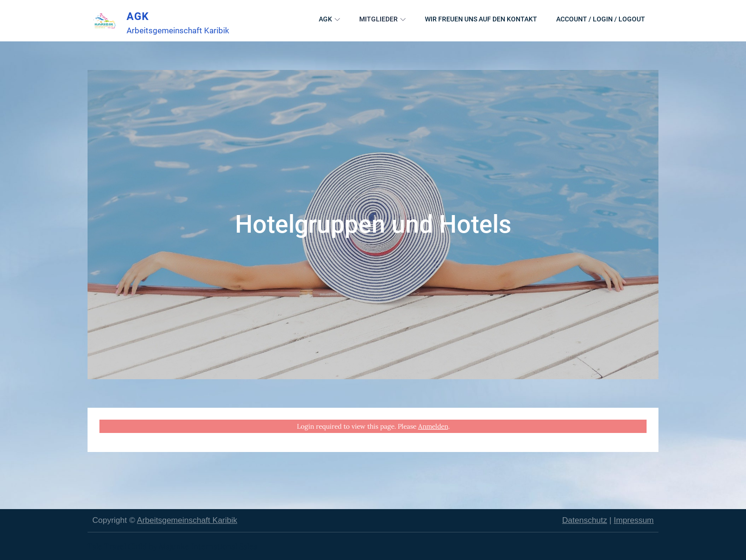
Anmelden (433, 426)
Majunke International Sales (208, 546)
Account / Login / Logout (601, 19)
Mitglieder (383, 19)
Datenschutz (585, 520)
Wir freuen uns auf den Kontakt (481, 19)
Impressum (634, 520)
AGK (138, 16)
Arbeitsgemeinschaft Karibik (187, 520)
